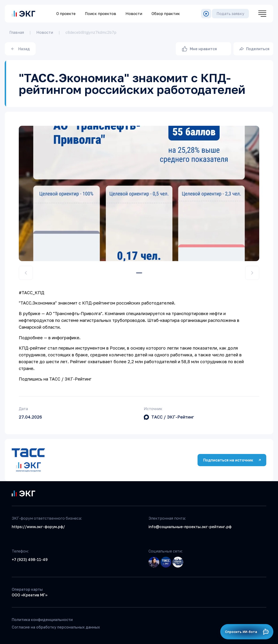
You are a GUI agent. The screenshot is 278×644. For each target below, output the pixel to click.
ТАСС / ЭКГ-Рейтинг (173, 417)
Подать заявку (230, 14)
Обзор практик (166, 14)
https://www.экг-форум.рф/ (38, 527)
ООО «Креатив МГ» (30, 595)
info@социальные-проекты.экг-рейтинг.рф (190, 527)
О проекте (66, 14)
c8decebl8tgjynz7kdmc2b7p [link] (91, 32)
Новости (134, 14)
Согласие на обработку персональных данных (56, 627)
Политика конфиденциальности (42, 620)
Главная (17, 32)
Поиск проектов (101, 14)
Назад (20, 49)
